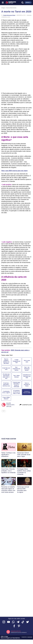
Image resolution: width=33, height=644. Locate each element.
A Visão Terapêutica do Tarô (16, 361)
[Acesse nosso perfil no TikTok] (23, 622)
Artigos (3, 8)
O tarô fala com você (6, 369)
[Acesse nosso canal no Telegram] (18, 622)
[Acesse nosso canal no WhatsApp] (13, 622)
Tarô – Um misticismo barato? (27, 369)
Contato (24, 637)
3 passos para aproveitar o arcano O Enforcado (16, 385)
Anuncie (30, 637)
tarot (4, 411)
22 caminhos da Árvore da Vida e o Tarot (16, 392)
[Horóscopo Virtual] (10, 3)
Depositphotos (16, 638)
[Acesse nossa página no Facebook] (14, 626)
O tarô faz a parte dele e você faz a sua (6, 385)
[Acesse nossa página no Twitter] (28, 622)
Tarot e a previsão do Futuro (27, 385)
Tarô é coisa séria (27, 361)
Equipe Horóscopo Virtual (9, 15)
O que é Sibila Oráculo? (6, 398)
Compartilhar (26, 405)
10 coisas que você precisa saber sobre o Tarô (6, 376)
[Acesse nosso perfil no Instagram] (4, 622)
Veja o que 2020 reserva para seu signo (14, 171)
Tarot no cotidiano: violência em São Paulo (6, 361)
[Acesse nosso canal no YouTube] (9, 622)
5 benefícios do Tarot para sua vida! (27, 376)
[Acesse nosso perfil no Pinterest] (19, 626)
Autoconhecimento (11, 8)
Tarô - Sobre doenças (17, 376)
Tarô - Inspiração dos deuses (16, 369)
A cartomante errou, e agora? (6, 392)
